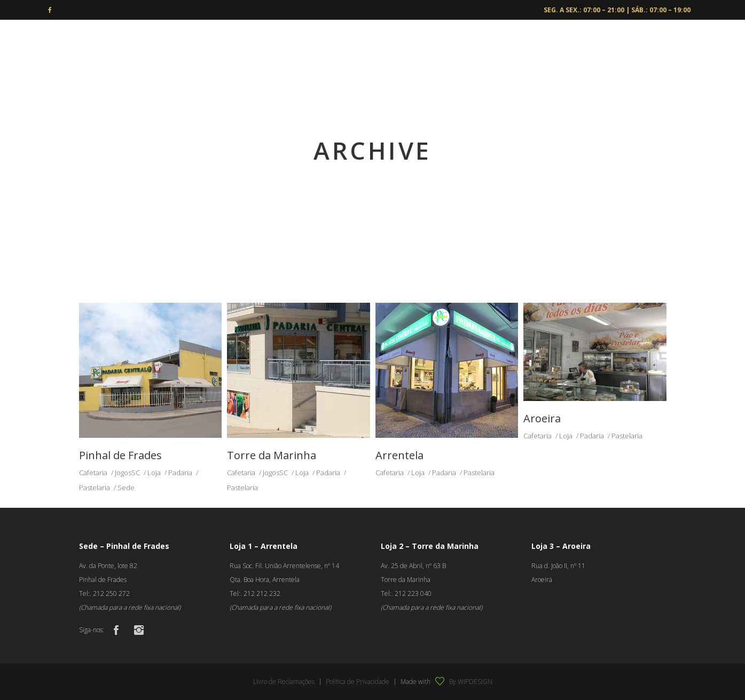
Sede (126, 487)
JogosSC (127, 473)
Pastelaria (95, 487)
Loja (154, 473)
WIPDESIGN (475, 682)
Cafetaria (93, 473)
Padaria (180, 473)
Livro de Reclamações (284, 682)
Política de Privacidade (358, 682)
